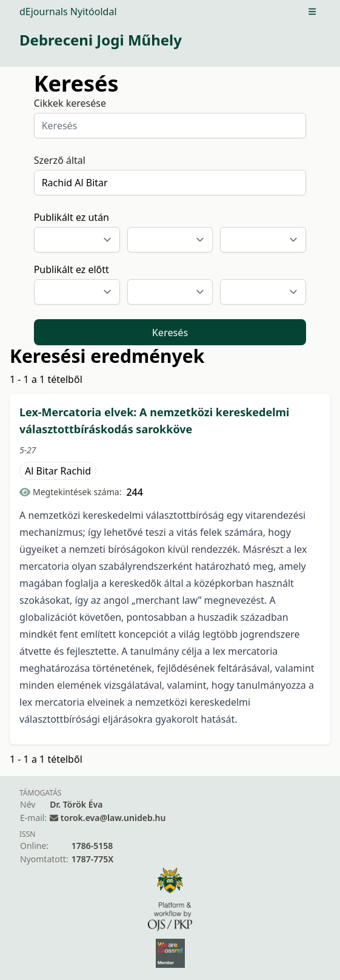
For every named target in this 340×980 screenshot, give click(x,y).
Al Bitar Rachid (58, 471)
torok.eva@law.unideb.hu (113, 818)
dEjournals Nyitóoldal (68, 12)
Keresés (170, 333)
